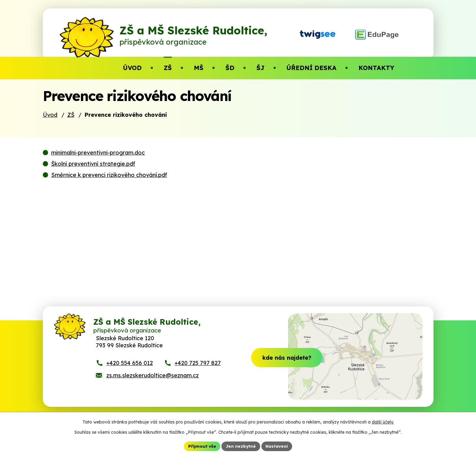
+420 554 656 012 (130, 380)
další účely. (383, 422)
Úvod (50, 127)
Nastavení (277, 446)
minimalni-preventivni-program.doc (98, 165)
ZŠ (71, 127)
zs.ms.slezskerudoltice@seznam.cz (153, 392)
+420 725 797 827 (198, 380)
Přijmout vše (201, 446)
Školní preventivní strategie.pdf (93, 176)
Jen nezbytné (240, 446)
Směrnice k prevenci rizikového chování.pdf (109, 187)
